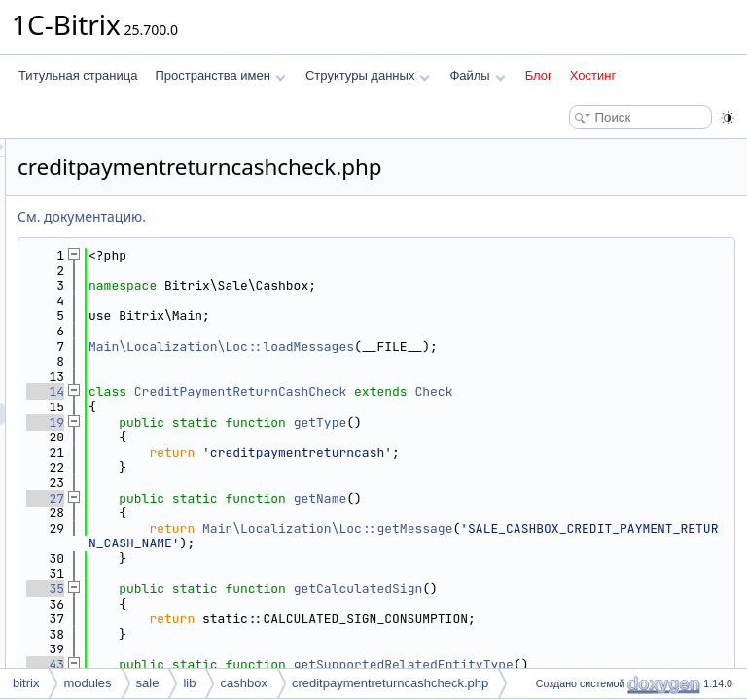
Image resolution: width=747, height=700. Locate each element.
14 (288, 391)
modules (87, 683)
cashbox (243, 683)
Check (676, 391)
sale (148, 683)
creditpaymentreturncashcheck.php (390, 683)
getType (564, 422)
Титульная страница (78, 75)
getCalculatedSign (602, 589)
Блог (539, 75)
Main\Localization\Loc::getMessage (570, 528)
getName (564, 498)
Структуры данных (368, 75)
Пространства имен (220, 75)
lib (189, 683)
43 (288, 665)
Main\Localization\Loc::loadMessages (464, 347)
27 (288, 498)
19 (288, 422)
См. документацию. (325, 216)
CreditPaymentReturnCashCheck (483, 391)
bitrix (26, 683)
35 (288, 589)
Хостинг (593, 75)
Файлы (477, 75)
